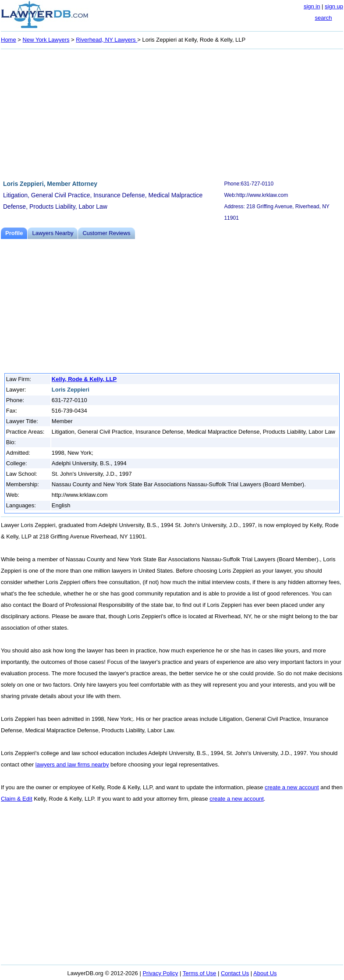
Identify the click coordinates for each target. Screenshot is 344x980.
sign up (334, 6)
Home (9, 40)
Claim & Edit (17, 799)
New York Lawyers (46, 40)
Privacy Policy (160, 973)
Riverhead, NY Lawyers (106, 40)
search (323, 18)
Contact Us (235, 973)
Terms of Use (200, 973)
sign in (312, 6)
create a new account (292, 787)
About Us (265, 973)
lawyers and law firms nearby (72, 764)
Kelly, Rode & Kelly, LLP (84, 379)
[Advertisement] (172, 113)
